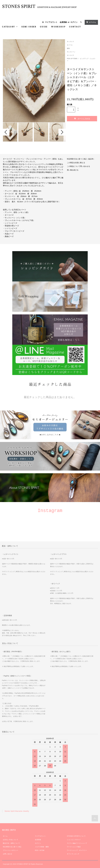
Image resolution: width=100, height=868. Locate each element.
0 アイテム (91, 22)
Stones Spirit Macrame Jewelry (17, 811)
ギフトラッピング (73, 854)
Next (62, 132)
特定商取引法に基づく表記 (12, 847)
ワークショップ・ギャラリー (77, 850)
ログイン (74, 22)
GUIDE (44, 27)
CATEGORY (10, 27)
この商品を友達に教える (76, 163)
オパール (70, 45)
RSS (37, 850)
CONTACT (75, 27)
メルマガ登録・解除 (42, 847)
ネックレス (70, 41)
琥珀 (68, 48)
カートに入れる (82, 119)
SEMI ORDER (29, 27)
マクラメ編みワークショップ (77, 843)
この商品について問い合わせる (78, 166)
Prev (6, 132)
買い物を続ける (73, 170)
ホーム (5, 836)
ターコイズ (70, 55)
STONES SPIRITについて (76, 836)
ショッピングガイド (74, 840)
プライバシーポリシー (11, 850)
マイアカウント (51, 22)
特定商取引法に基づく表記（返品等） (81, 159)
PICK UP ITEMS (72, 59)
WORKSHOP (58, 27)
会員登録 (63, 22)
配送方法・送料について (11, 843)
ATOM (42, 850)
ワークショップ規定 (74, 847)
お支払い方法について (11, 840)
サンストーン (71, 52)
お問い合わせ (8, 854)
